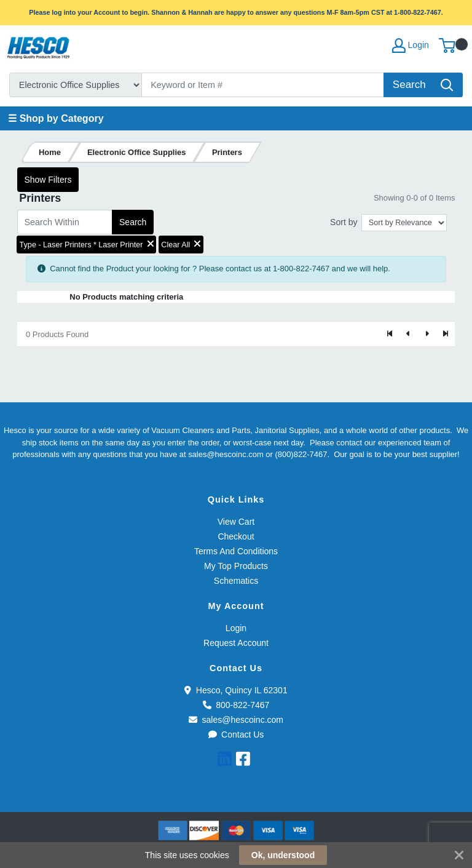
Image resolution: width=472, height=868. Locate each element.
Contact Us (236, 735)
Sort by (344, 222)
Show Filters (48, 180)
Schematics (236, 581)
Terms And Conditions (236, 551)
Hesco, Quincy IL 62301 (236, 690)
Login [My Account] (411, 46)
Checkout (236, 536)
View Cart (236, 522)
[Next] (427, 334)
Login (236, 628)
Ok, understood (283, 855)
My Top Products (236, 566)
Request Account (236, 643)
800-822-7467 (236, 705)
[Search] (263, 85)
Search (133, 222)
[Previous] (409, 334)
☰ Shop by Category (56, 118)
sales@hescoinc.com (236, 720)
